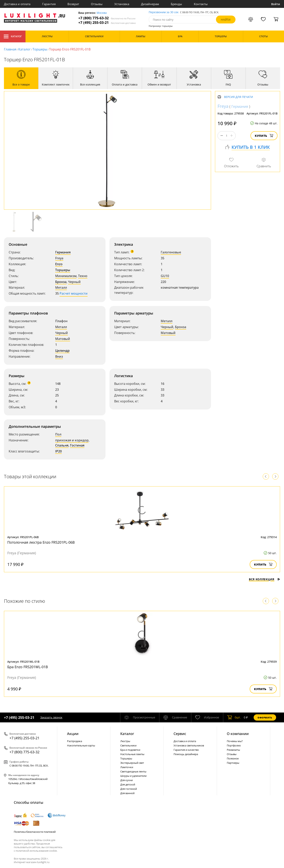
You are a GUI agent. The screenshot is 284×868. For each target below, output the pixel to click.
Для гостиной (129, 789)
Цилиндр (62, 351)
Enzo (59, 264)
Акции (73, 734)
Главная (10, 49)
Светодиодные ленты (133, 771)
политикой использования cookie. (36, 851)
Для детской (128, 784)
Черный (74, 282)
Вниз (59, 356)
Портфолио (234, 745)
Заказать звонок (51, 717)
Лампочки (127, 767)
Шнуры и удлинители (133, 776)
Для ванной (127, 793)
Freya (59, 258)
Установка (122, 4)
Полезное (233, 758)
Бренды (176, 4)
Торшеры (40, 49)
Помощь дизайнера (186, 754)
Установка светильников (189, 745)
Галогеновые (171, 252)
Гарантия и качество (186, 750)
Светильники (128, 745)
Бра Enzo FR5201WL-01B (28, 667)
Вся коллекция (264, 579)
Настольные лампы (132, 754)
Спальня (62, 445)
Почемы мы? (235, 741)
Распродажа (75, 741)
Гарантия (49, 4)
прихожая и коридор (72, 440)
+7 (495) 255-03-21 (107, 23)
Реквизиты (233, 750)
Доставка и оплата (17, 4)
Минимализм (66, 276)
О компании (238, 734)
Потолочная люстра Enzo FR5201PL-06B (41, 542)
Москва (102, 13)
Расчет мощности (74, 293)
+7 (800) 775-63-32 (107, 18)
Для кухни (127, 780)
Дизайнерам (150, 4)
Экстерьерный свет (132, 763)
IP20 (58, 451)
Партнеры (233, 763)
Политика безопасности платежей (35, 832)
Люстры (125, 741)
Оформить (265, 718)
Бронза (61, 282)
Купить (264, 136)
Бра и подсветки (130, 750)
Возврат (73, 4)
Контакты (201, 4)
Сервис (180, 734)
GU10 (165, 276)
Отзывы (97, 4)
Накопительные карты (81, 745)
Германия (63, 252)
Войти (276, 4)
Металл (61, 287)
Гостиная (77, 445)
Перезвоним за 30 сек (164, 12)
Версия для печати (239, 97)
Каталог (13, 36)
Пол (58, 434)
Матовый (63, 339)
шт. (234, 717)
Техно (83, 276)
